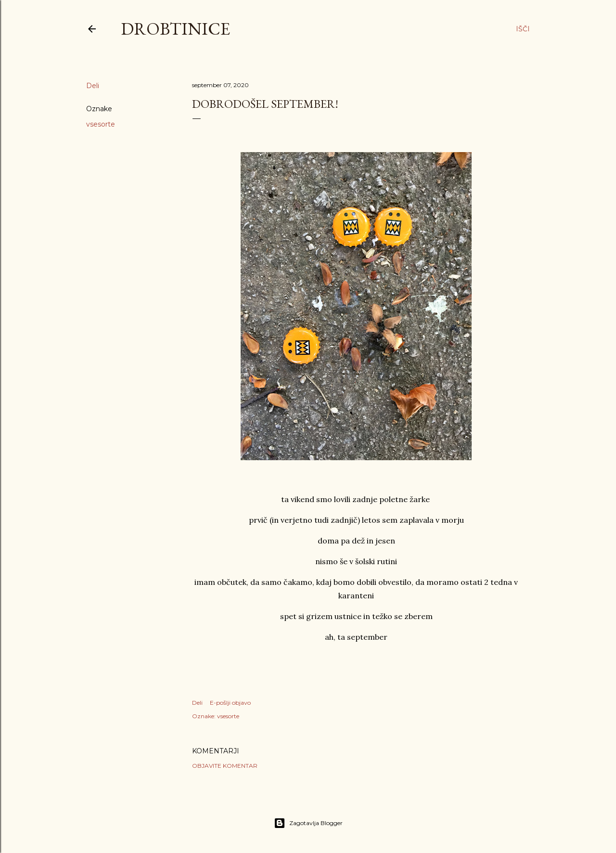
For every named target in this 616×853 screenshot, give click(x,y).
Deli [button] (93, 86)
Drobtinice (175, 29)
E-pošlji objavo (230, 703)
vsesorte (101, 124)
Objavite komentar (225, 766)
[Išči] (523, 29)
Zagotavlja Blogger (308, 823)
